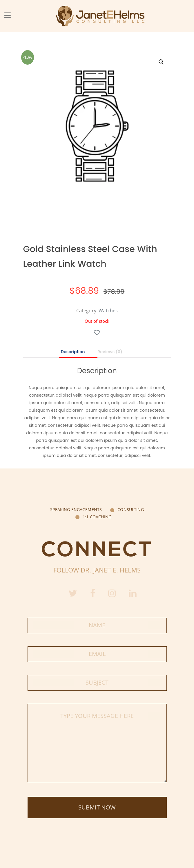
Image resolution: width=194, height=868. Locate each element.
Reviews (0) (110, 352)
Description (73, 352)
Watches (108, 311)
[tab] (78, 352)
